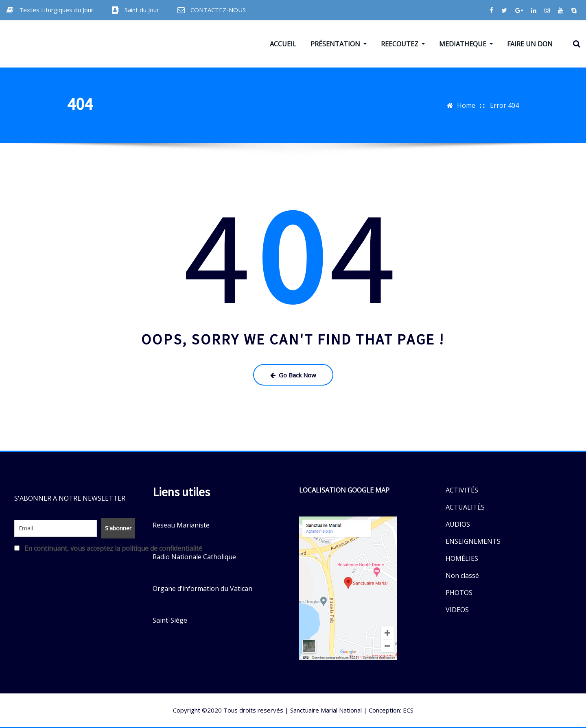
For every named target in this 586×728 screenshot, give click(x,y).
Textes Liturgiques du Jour (56, 10)
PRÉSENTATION (339, 44)
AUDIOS (458, 524)
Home (466, 105)
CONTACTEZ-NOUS (218, 10)
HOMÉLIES (462, 558)
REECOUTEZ (403, 44)
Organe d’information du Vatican (202, 589)
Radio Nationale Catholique (194, 557)
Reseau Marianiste (181, 525)
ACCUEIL (283, 44)
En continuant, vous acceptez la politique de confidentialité (73, 548)
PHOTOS (459, 593)
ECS (408, 710)
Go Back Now (293, 375)
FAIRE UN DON (530, 44)
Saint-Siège (170, 620)
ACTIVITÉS (462, 490)
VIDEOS (457, 610)
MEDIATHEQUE (466, 44)
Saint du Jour (142, 10)
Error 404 (504, 105)
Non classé (462, 575)
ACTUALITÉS (465, 507)
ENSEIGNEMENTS (473, 541)
